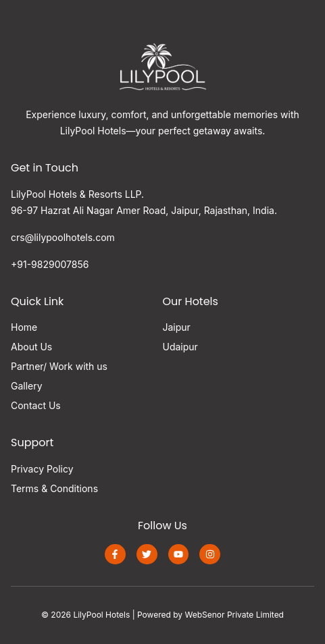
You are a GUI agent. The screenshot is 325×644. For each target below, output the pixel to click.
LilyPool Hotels (101, 615)
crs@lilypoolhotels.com (63, 237)
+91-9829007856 (50, 264)
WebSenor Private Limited (234, 615)
